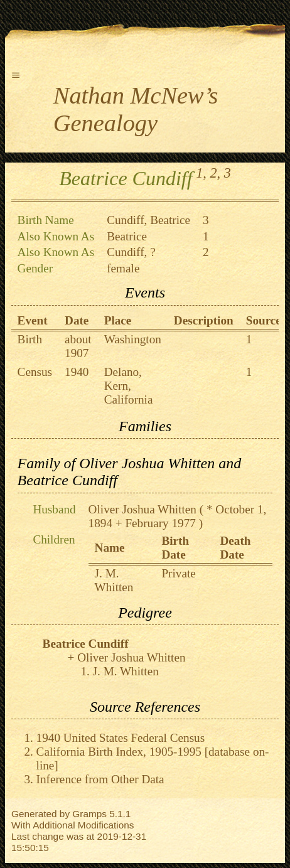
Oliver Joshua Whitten (142, 509)
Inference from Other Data (100, 779)
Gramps (89, 814)
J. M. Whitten (114, 580)
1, (201, 173)
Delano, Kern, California (129, 386)
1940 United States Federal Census (121, 738)
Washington (133, 339)
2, (215, 173)
